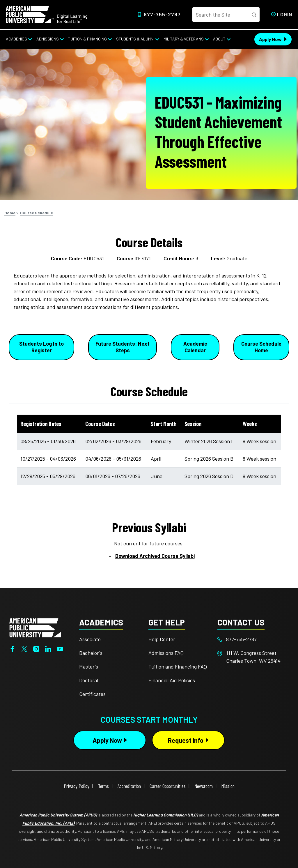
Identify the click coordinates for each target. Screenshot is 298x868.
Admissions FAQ (166, 653)
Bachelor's (91, 653)
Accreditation (129, 786)
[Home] (47, 14)
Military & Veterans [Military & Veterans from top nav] (184, 39)
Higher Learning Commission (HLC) (166, 815)
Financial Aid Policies (172, 680)
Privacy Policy (77, 786)
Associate (90, 639)
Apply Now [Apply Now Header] (270, 39)
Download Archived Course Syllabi (155, 556)
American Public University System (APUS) (58, 815)
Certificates (92, 694)
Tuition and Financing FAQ (178, 667)
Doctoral (89, 680)
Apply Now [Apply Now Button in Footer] (107, 740)
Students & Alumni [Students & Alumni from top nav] (135, 39)
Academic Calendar (195, 347)
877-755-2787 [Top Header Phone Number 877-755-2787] (162, 14)
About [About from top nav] (219, 39)
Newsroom (204, 786)
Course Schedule (37, 213)
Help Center (162, 639)
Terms (103, 786)
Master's (89, 667)
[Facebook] (12, 648)
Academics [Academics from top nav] (16, 39)
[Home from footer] (35, 627)
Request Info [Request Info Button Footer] (186, 740)
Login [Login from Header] (285, 14)
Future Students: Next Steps (123, 347)
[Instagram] (36, 648)
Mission (228, 786)
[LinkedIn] (48, 648)
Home (10, 213)
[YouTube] (60, 648)
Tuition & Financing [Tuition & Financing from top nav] (87, 39)
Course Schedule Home (261, 347)
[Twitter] (24, 648)
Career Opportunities (168, 786)
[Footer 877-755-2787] (252, 639)
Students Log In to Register (41, 347)
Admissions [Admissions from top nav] (48, 39)
